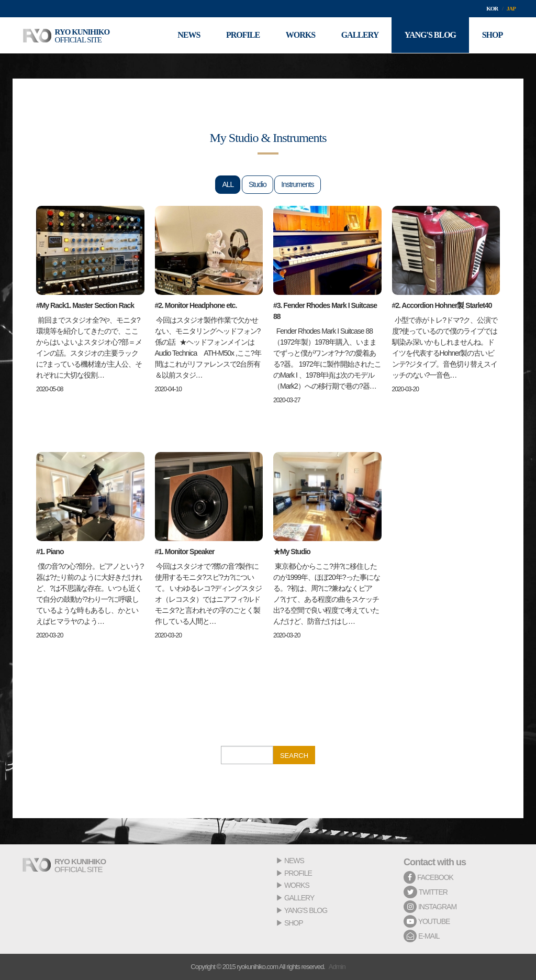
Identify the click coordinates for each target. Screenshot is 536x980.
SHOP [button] (492, 35)
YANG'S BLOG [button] (430, 35)
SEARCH (294, 756)
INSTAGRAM (430, 907)
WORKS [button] (299, 35)
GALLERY (299, 898)
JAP (511, 8)
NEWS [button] (188, 35)
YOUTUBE (427, 921)
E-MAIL (422, 936)
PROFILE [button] (242, 35)
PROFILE (298, 873)
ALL (228, 184)
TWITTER (426, 892)
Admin (337, 967)
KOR (492, 8)
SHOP (294, 923)
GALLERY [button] (360, 35)
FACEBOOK (428, 877)
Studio (258, 184)
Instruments (297, 184)
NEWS (294, 861)
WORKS (297, 885)
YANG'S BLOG (306, 910)
